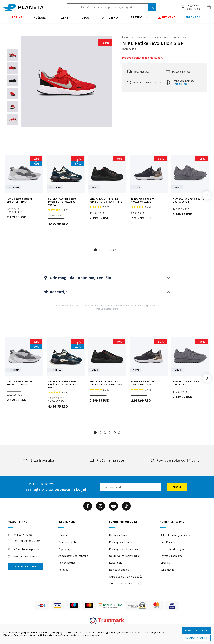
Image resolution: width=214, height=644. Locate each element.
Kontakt (63, 570)
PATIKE (17, 17)
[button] (191, 7)
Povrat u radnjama (171, 556)
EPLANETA (193, 17)
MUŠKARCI (40, 18)
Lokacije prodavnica (25, 556)
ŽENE (65, 18)
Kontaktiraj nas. (180, 84)
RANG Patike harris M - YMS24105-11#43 (20, 200)
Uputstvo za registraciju (124, 556)
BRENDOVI (138, 17)
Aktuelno (110, 18)
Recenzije (58, 292)
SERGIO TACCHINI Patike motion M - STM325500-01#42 (62, 202)
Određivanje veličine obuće (126, 577)
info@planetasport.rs (27, 549)
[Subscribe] (177, 487)
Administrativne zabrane (73, 556)
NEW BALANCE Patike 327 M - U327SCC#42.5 (189, 200)
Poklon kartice (67, 563)
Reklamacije (167, 570)
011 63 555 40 (23, 535)
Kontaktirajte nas (25, 566)
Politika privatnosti (70, 542)
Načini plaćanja (118, 535)
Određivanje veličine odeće (126, 583)
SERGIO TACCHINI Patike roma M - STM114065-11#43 (106, 200)
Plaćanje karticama (120, 542)
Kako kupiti (116, 563)
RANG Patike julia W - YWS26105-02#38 (144, 200)
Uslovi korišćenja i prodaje (176, 535)
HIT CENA (167, 17)
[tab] (107, 278)
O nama (63, 535)
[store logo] (23, 7)
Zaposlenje (65, 549)
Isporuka (165, 563)
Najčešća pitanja (119, 570)
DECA (85, 18)
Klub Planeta (168, 542)
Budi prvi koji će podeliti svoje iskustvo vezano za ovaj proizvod (154, 37)
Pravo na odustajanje (173, 549)
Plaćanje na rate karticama (125, 549)
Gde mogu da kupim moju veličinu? (82, 278)
